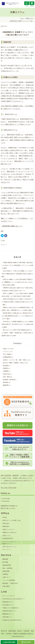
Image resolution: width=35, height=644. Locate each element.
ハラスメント (7, 352)
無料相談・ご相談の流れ (10, 583)
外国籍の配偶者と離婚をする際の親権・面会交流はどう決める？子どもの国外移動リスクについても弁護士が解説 (17, 265)
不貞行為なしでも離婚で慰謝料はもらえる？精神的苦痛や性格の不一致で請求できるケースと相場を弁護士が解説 (17, 324)
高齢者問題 (6, 571)
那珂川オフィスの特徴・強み (12, 520)
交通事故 (5, 574)
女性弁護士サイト (8, 605)
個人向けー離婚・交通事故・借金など (14, 363)
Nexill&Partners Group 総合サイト (14, 599)
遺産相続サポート (8, 602)
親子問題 (5, 562)
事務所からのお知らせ (10, 532)
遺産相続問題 (7, 565)
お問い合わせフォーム (10, 547)
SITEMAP (4, 483)
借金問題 (6, 366)
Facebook (6, 501)
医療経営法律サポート (10, 611)
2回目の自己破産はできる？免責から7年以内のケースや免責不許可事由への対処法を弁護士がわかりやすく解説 (17, 302)
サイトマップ (7, 550)
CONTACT (13, 483)
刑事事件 (6, 368)
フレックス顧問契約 (9, 580)
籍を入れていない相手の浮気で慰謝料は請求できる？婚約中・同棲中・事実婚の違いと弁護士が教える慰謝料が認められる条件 (17, 333)
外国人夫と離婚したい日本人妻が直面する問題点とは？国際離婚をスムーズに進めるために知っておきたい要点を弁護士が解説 (17, 282)
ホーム (22, 18)
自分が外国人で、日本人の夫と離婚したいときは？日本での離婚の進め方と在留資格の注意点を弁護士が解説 (17, 274)
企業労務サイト (7, 617)
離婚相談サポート (8, 614)
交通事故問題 (7, 357)
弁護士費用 (6, 586)
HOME (5, 517)
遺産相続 (6, 382)
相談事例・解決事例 (9, 380)
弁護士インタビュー (9, 529)
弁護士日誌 (6, 374)
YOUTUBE (6, 499)
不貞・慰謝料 (7, 354)
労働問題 (6, 371)
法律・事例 (6, 377)
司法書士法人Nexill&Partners (12, 620)
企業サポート (7, 577)
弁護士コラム (29, 18)
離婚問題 (6, 385)
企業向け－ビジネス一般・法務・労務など (15, 360)
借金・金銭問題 (7, 568)
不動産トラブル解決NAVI (10, 608)
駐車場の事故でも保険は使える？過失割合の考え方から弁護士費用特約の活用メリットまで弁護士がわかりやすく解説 (17, 316)
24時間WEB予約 (8, 538)
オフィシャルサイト (9, 596)
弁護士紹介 (6, 523)
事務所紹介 (6, 526)
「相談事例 (4, 226)
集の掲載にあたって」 (16, 226)
